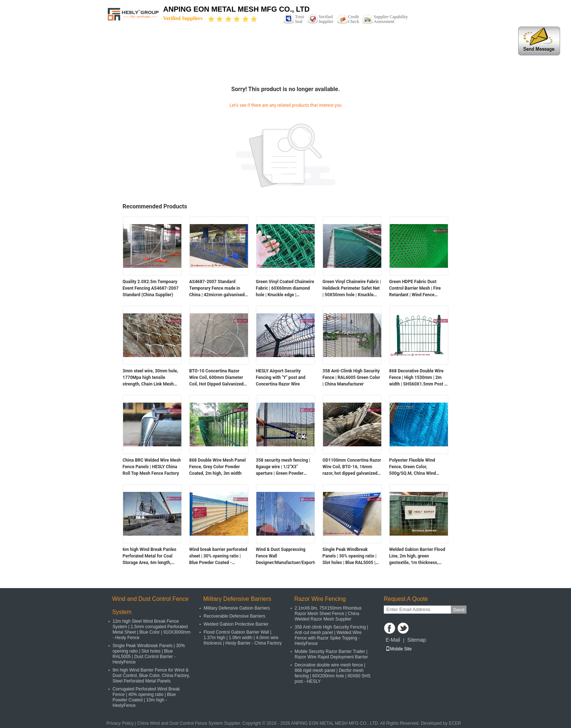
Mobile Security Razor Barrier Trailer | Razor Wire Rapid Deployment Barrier (331, 654)
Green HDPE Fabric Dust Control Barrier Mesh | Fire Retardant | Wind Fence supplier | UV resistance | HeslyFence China (415, 289)
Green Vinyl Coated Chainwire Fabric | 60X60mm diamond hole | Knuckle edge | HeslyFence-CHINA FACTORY (285, 289)
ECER (455, 723)
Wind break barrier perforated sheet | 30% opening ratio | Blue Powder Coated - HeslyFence (218, 556)
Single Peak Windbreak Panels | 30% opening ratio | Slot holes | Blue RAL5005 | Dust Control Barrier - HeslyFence (350, 556)
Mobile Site (399, 649)
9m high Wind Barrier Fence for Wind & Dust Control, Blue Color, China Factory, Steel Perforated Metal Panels (151, 676)
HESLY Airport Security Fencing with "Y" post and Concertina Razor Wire (281, 377)
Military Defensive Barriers (237, 599)
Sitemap (416, 640)
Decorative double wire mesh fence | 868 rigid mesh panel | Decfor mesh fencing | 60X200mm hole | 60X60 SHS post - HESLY (332, 673)
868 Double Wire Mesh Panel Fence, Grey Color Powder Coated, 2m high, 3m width (218, 467)
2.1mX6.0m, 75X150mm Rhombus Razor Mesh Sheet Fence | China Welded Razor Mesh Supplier (328, 614)
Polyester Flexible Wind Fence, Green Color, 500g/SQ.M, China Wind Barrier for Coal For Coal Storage (413, 467)
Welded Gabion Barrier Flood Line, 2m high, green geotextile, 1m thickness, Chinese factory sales (417, 556)
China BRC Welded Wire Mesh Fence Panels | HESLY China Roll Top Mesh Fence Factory (152, 467)
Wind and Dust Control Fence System (150, 605)
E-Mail (393, 640)
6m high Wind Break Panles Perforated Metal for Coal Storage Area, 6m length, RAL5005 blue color (150, 556)
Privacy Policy (120, 723)
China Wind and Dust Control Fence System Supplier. (190, 723)
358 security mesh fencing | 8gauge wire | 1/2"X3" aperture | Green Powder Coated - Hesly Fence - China (284, 467)
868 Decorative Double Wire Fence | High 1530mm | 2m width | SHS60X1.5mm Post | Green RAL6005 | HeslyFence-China (419, 378)
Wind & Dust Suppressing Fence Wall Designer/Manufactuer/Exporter (285, 556)
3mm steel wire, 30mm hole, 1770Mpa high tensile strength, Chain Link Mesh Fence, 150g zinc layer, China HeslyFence (151, 378)
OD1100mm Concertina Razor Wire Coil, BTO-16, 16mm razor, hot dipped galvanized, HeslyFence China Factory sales (352, 467)
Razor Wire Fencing (320, 599)
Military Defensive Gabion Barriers (237, 608)
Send (459, 610)
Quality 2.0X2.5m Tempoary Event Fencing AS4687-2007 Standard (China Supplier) (151, 288)
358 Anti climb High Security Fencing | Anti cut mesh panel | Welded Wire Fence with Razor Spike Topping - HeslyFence (331, 635)
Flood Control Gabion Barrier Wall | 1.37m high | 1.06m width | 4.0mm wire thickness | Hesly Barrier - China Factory (243, 638)
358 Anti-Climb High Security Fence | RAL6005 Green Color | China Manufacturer (351, 377)
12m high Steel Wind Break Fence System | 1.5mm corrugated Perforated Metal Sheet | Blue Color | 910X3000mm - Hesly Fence (151, 629)
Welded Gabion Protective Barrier (236, 624)
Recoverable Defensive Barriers (234, 616)
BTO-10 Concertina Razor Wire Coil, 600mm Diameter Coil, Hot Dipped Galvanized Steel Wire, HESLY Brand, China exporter (216, 378)
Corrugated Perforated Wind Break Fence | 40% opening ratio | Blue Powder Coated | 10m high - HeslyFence (146, 697)
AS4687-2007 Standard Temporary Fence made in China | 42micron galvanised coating (217, 289)
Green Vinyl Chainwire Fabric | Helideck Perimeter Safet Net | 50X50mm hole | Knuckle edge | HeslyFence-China (352, 289)
